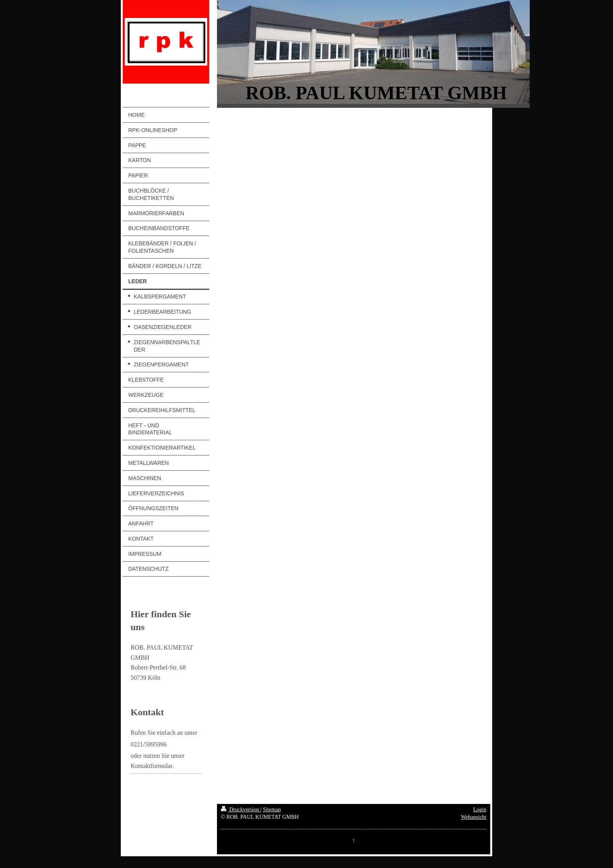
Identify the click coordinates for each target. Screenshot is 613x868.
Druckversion (241, 810)
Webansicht (474, 817)
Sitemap (272, 810)
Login (480, 810)
